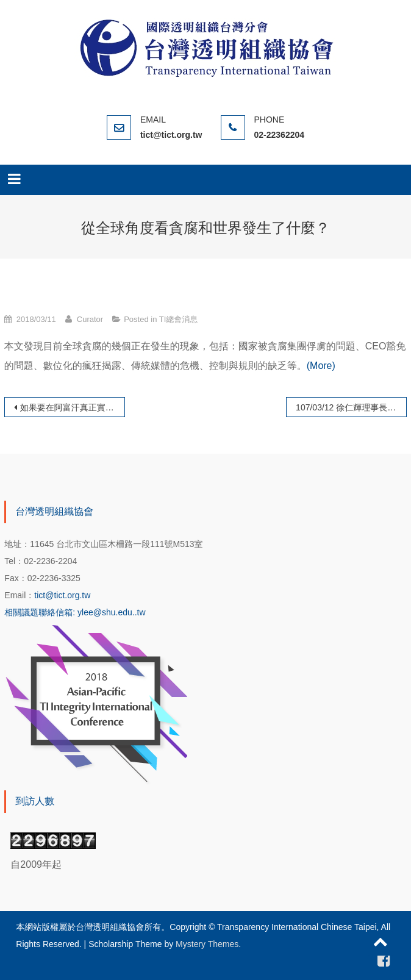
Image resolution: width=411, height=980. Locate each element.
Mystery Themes (207, 944)
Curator (90, 319)
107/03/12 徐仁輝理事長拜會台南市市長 (351, 407)
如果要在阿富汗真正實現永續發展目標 (73, 407)
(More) (321, 366)
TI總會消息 (179, 319)
